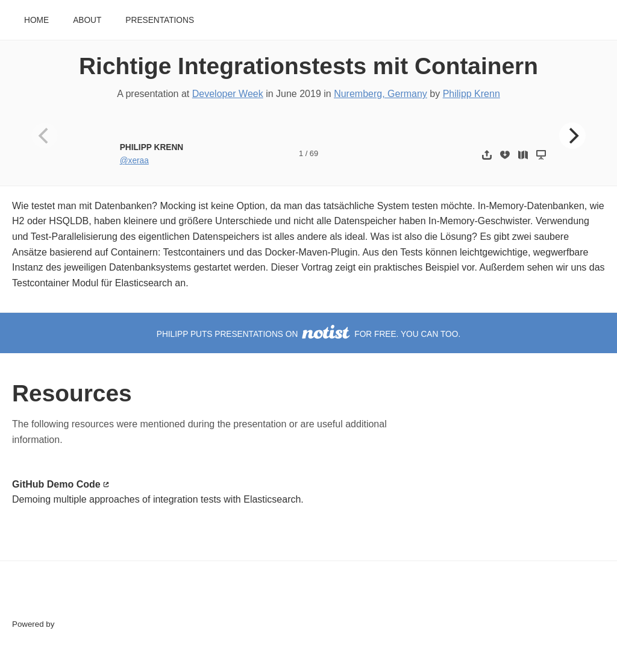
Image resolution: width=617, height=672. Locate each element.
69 (314, 153)
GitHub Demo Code (56, 484)
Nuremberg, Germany (381, 94)
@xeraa (134, 161)
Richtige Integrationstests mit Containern (308, 66)
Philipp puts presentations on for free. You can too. (308, 334)
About (87, 20)
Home (36, 20)
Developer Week (228, 94)
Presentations (160, 20)
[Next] (572, 136)
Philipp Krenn (471, 94)
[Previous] (45, 136)
